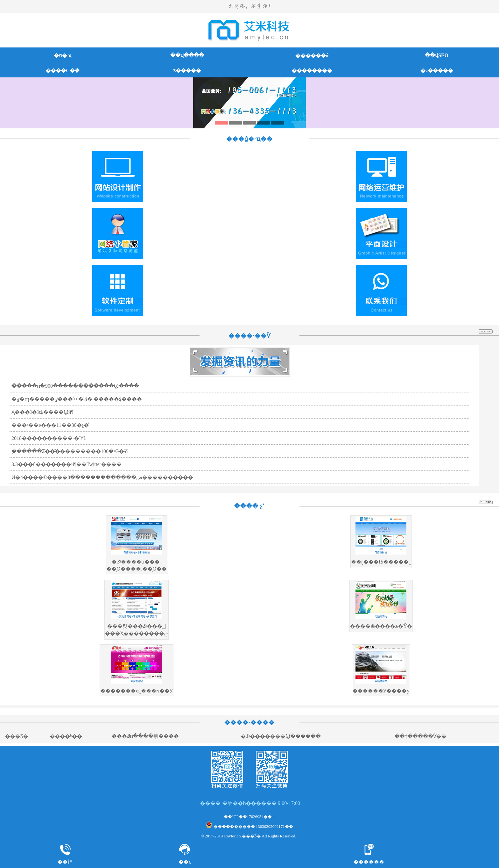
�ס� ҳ (63, 56)
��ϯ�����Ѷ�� (421, 736)
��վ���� (187, 55)
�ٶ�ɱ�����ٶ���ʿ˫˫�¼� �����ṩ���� (77, 399)
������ (369, 862)
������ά (312, 56)
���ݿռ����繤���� (145, 736)
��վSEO (437, 55)
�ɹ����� (437, 71)
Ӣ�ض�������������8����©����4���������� (102, 477)
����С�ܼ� (62, 71)
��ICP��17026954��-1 (249, 817)
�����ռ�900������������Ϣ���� (75, 386)
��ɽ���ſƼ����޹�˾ (381, 562)
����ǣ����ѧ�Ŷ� (381, 626)
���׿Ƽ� (17, 736)
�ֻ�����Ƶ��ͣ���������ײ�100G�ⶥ (70, 451)
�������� (312, 71)
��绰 (65, 862)
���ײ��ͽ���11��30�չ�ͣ (50, 425)
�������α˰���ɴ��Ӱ (136, 691)
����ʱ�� (66, 736)
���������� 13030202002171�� (250, 826)
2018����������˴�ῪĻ (49, 438)
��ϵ (185, 862)
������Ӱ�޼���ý (381, 691)
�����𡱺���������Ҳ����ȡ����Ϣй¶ (42, 412)
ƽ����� (187, 71)
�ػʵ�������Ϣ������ (281, 736)
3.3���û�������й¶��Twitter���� (67, 464)
